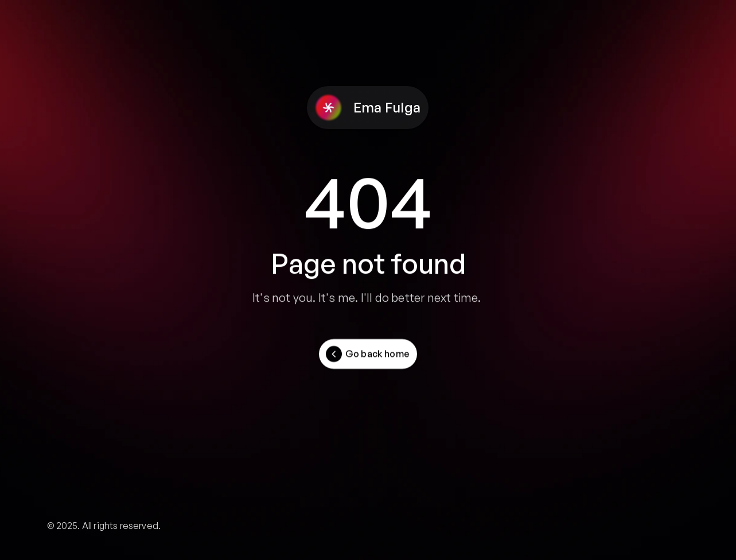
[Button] (368, 354)
